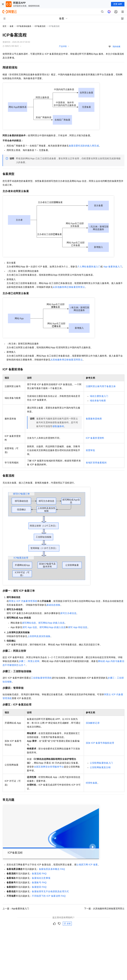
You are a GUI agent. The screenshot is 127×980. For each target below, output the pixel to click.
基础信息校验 (53, 605)
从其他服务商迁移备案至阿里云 (69, 287)
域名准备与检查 (98, 401)
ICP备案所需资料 (95, 438)
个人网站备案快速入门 (89, 267)
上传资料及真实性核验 (39, 636)
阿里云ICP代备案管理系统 (23, 601)
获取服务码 (58, 426)
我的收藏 (116, 47)
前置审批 (90, 450)
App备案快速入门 (113, 267)
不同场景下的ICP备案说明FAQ (49, 896)
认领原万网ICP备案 (87, 865)
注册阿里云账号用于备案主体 (101, 386)
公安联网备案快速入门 (101, 763)
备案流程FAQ (39, 874)
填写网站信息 (29, 623)
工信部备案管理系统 (41, 678)
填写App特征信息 (78, 627)
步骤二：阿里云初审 (29, 661)
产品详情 (63, 46)
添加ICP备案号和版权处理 (100, 743)
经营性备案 (92, 783)
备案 (12, 26)
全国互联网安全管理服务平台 (49, 767)
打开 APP (118, 4)
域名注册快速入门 (99, 396)
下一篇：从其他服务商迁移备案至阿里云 (104, 909)
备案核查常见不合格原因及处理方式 (50, 891)
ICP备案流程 (40, 26)
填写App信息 (30, 627)
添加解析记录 (93, 723)
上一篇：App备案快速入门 (16, 909)
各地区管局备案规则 (96, 463)
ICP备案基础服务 (24, 26)
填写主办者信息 (68, 613)
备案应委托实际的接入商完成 (84, 146)
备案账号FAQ (39, 882)
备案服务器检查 (94, 419)
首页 (4, 26)
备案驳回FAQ (39, 887)
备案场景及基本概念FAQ (52, 869)
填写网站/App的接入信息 (51, 623)
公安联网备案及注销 (100, 767)
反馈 (67, 924)
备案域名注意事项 (41, 878)
